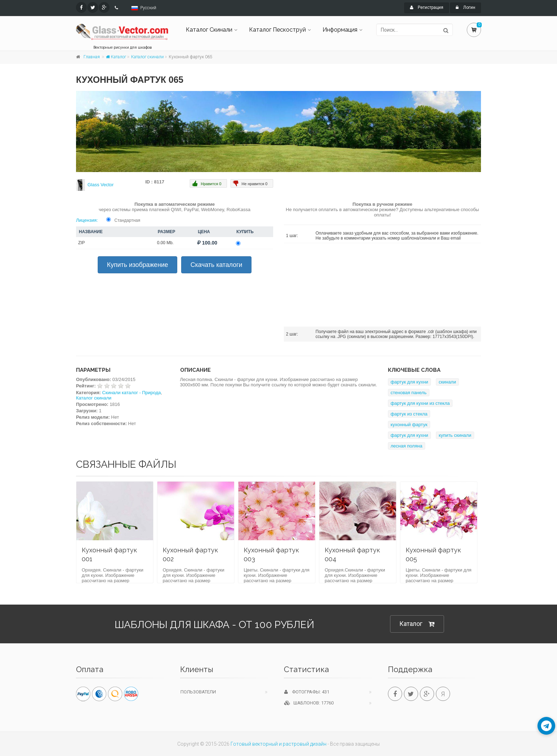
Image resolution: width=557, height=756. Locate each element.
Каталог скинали (147, 57)
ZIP (82, 243)
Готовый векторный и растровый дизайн (278, 744)
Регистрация (427, 7)
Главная (92, 57)
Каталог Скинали (209, 30)
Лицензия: (87, 220)
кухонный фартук (409, 425)
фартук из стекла (409, 414)
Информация (340, 30)
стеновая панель (409, 393)
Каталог (116, 57)
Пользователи (198, 692)
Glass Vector (101, 185)
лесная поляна (407, 446)
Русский (148, 8)
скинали (447, 382)
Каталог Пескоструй (277, 30)
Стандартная (127, 220)
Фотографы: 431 (307, 692)
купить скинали (455, 435)
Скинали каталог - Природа (132, 393)
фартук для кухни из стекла (420, 403)
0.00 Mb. (165, 243)
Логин (466, 7)
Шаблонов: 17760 (309, 703)
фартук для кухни (410, 382)
